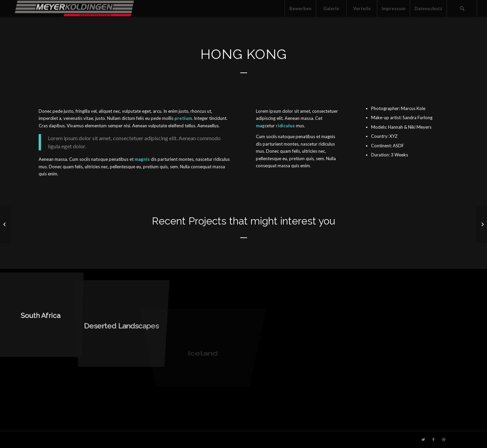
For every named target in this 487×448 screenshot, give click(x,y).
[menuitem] (300, 8)
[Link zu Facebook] (433, 440)
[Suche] (462, 8)
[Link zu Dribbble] (444, 440)
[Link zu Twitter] (423, 440)
